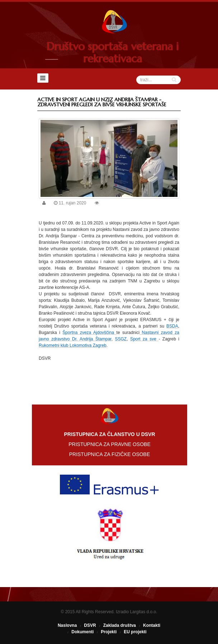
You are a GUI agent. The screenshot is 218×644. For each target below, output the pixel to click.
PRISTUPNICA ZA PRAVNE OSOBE (109, 444)
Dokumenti (82, 632)
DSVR (90, 625)
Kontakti (152, 625)
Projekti (109, 632)
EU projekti (135, 632)
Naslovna (67, 625)
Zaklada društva (120, 625)
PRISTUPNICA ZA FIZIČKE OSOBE (110, 454)
